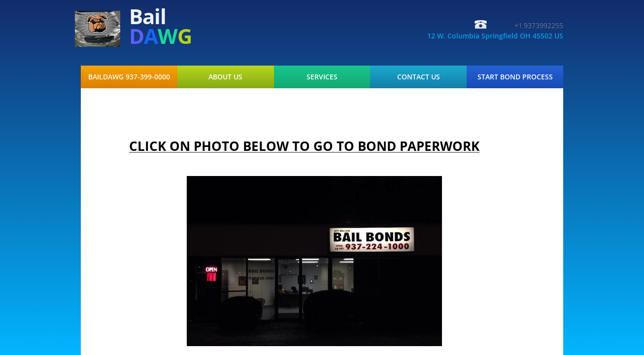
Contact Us (419, 77)
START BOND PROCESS (515, 77)
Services (322, 77)
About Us (225, 77)
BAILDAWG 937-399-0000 (129, 77)
